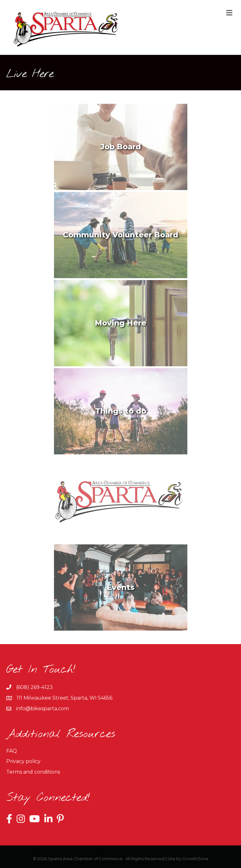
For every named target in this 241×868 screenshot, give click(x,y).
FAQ (12, 751)
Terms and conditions (33, 772)
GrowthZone (195, 859)
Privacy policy (23, 761)
